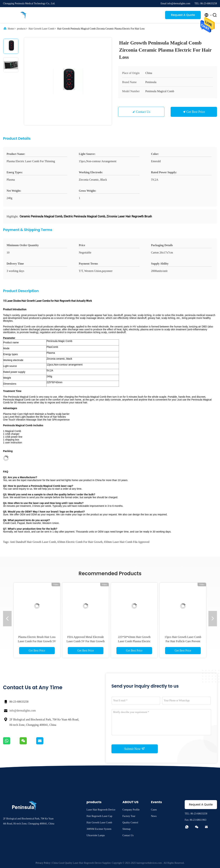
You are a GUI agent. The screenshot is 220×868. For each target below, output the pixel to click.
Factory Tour (129, 816)
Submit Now (135, 749)
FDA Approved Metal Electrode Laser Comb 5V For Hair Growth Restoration (85, 641)
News (154, 816)
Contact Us (143, 112)
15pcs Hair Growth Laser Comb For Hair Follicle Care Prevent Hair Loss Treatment (183, 641)
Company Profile (131, 810)
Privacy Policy (43, 863)
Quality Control (130, 823)
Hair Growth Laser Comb (41, 29)
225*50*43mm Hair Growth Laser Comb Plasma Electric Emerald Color (134, 641)
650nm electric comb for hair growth (80, 542)
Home (11, 29)
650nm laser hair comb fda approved (127, 542)
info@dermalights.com (23, 711)
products (21, 29)
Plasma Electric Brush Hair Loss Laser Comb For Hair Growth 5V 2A (37, 641)
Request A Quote (183, 15)
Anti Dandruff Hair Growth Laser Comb (33, 542)
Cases (154, 810)
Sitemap (127, 829)
